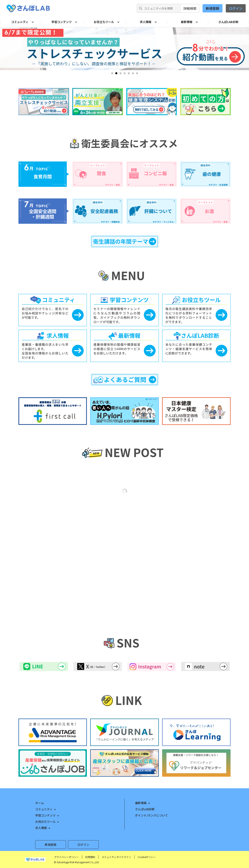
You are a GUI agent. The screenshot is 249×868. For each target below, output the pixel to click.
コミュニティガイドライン (116, 857)
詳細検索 (190, 8)
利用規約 (90, 857)
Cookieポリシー (147, 857)
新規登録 (213, 8)
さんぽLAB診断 (228, 22)
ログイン (236, 8)
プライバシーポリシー (66, 857)
